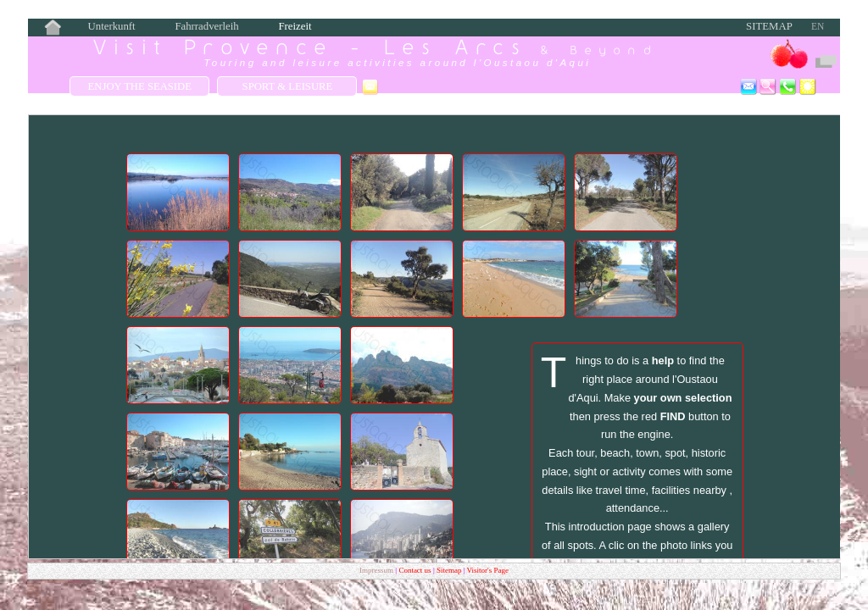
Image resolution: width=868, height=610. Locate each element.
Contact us (416, 570)
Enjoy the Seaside (140, 86)
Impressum (376, 570)
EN (818, 26)
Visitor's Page (488, 570)
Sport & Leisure (288, 86)
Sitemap (769, 26)
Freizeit (295, 26)
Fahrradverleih (206, 26)
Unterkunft (112, 26)
